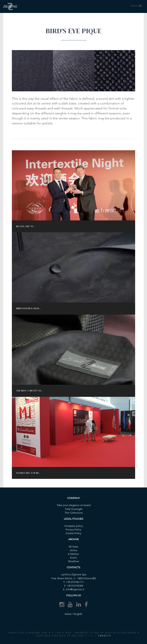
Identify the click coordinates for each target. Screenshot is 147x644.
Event (73, 558)
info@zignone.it (75, 589)
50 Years (73, 547)
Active (74, 550)
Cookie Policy (73, 533)
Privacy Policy (73, 529)
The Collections (74, 513)
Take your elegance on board (74, 505)
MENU (137, 7)
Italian (68, 614)
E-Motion (74, 554)
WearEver (74, 561)
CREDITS (105, 636)
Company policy (74, 526)
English (78, 614)
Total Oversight (74, 509)
